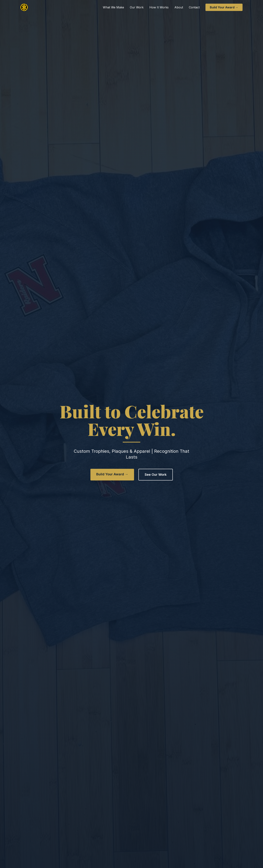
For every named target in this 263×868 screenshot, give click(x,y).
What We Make (113, 7)
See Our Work (156, 475)
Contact (194, 7)
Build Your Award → (224, 7)
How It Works (159, 7)
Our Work (137, 7)
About (179, 7)
